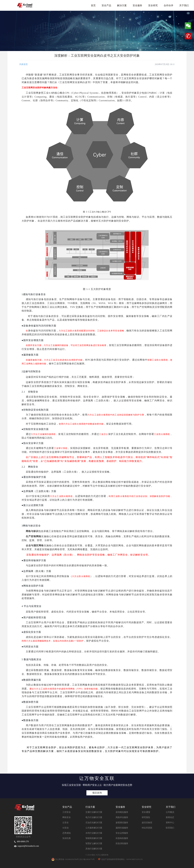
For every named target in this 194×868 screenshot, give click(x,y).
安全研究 (153, 5)
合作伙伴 (168, 5)
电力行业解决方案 (94, 817)
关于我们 (184, 5)
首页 (93, 5)
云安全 (66, 823)
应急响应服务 (122, 838)
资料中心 (170, 823)
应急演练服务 (122, 843)
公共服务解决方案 (94, 828)
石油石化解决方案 (94, 823)
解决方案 (122, 5)
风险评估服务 (122, 817)
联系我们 (170, 828)
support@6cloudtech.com (27, 846)
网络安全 (67, 817)
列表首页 (24, 64)
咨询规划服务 (122, 812)
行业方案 (90, 807)
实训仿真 (67, 838)
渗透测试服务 (122, 823)
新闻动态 (170, 817)
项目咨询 (97, 793)
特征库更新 (147, 828)
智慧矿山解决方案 (94, 843)
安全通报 (146, 812)
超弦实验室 (147, 823)
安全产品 (106, 5)
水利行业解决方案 (94, 833)
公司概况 (170, 812)
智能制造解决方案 (94, 838)
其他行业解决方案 (94, 849)
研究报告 (146, 817)
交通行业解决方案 (94, 812)
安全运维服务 (122, 833)
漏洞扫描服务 (122, 828)
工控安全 (67, 812)
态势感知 (67, 833)
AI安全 (66, 828)
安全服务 (137, 5)
